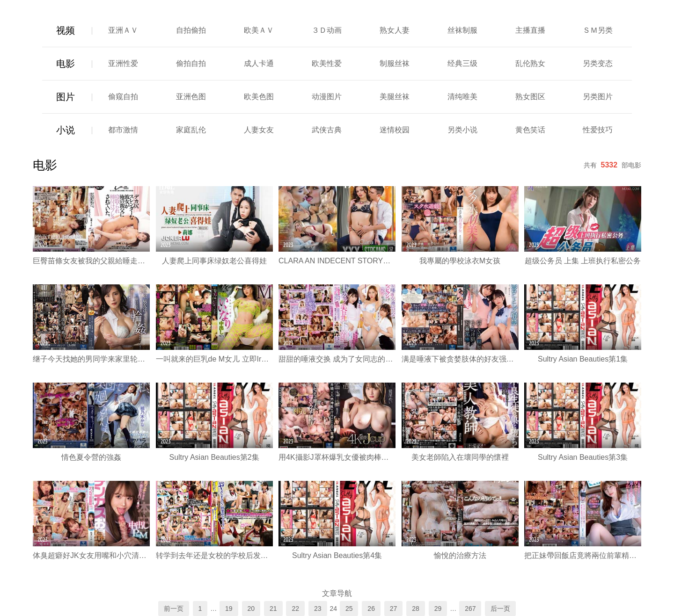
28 (416, 609)
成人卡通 (259, 63)
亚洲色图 (191, 97)
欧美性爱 (327, 63)
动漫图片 (327, 97)
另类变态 (598, 63)
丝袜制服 (462, 30)
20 (251, 609)
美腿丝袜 (395, 97)
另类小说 (462, 130)
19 (229, 609)
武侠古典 (327, 130)
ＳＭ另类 (598, 30)
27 (394, 609)
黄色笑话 (530, 130)
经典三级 (462, 63)
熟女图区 (530, 97)
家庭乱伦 (191, 130)
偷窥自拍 (123, 97)
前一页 (174, 609)
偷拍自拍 (191, 63)
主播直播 (530, 30)
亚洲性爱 (123, 63)
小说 (66, 130)
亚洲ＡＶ (123, 30)
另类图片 (598, 97)
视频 (66, 30)
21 (273, 609)
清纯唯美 (462, 97)
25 (349, 609)
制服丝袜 (395, 63)
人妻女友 (259, 130)
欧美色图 (259, 97)
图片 (66, 97)
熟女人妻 (395, 30)
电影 (66, 64)
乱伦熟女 (530, 63)
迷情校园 (395, 130)
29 (438, 609)
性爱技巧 (598, 130)
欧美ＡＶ (259, 30)
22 (295, 609)
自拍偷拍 (191, 30)
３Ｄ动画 (327, 30)
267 (470, 609)
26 (371, 609)
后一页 (500, 609)
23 (318, 609)
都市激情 (123, 130)
